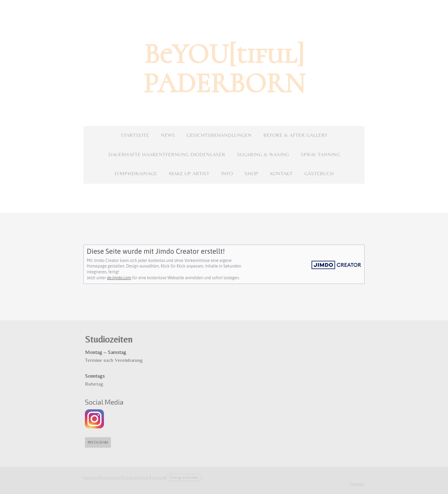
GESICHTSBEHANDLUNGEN (219, 135)
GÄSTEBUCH (319, 173)
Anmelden (357, 484)
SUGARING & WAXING (263, 154)
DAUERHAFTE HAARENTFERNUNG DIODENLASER (167, 154)
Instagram (98, 442)
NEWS (168, 135)
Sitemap (158, 477)
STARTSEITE (135, 135)
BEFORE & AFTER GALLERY (295, 135)
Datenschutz (111, 477)
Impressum (91, 477)
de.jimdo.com (119, 278)
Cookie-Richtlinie (136, 477)
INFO (227, 173)
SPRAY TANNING (320, 154)
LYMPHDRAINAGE (136, 173)
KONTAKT (281, 173)
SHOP (251, 173)
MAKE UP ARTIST (189, 173)
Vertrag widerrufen (184, 477)
